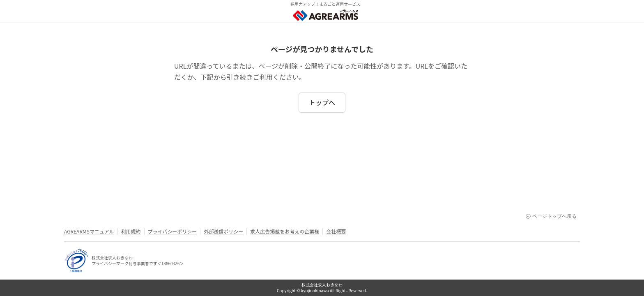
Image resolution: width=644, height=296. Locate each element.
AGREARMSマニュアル (89, 231)
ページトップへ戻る (551, 216)
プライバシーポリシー (172, 231)
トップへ (322, 102)
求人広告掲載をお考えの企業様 (285, 231)
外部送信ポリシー (223, 231)
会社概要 (336, 231)
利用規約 (131, 231)
